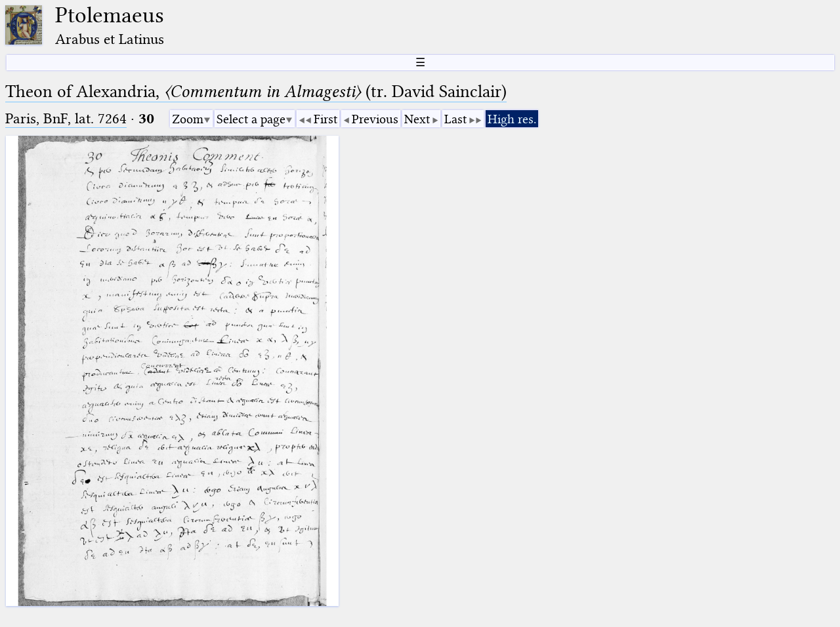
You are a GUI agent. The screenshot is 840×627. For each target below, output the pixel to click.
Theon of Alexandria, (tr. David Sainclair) (256, 91)
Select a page (251, 119)
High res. (512, 119)
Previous (375, 119)
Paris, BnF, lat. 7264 (66, 118)
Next (417, 119)
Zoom (188, 119)
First (325, 119)
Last (455, 119)
